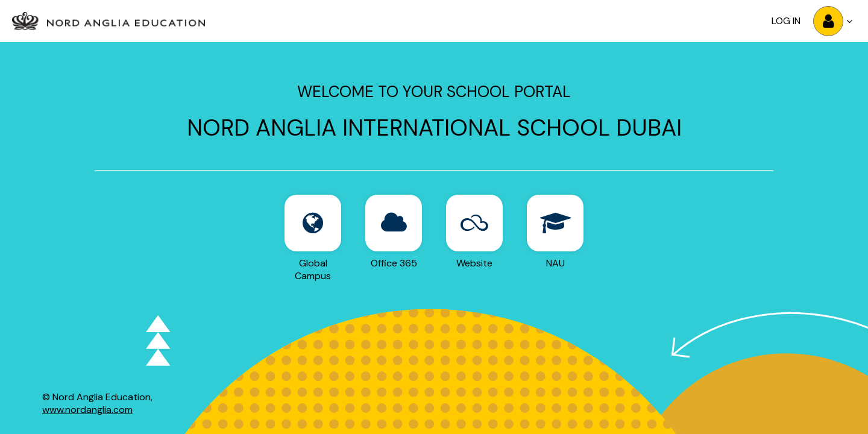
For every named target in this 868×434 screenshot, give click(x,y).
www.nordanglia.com (87, 410)
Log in (786, 21)
